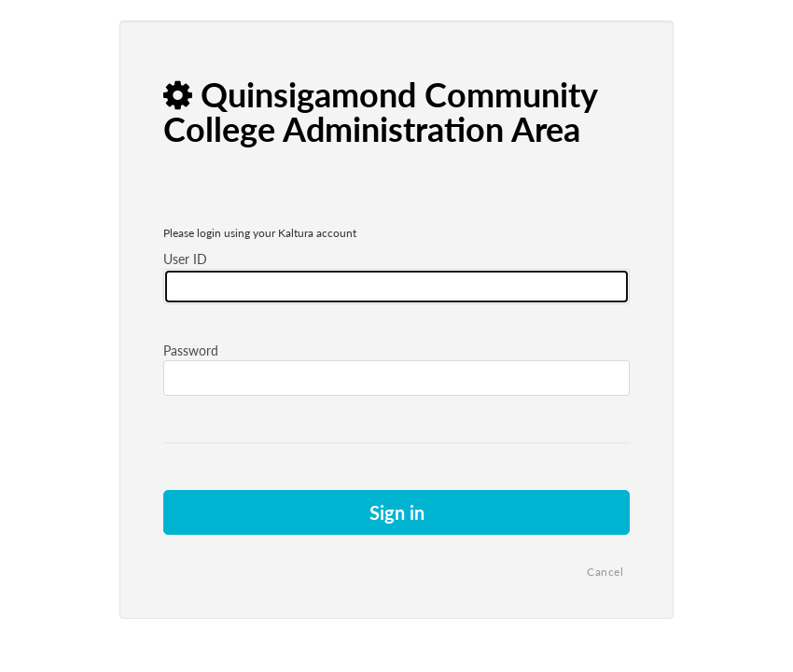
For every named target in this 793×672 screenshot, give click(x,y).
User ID (185, 259)
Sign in (397, 512)
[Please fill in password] (396, 378)
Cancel (605, 572)
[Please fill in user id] (396, 287)
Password (191, 350)
